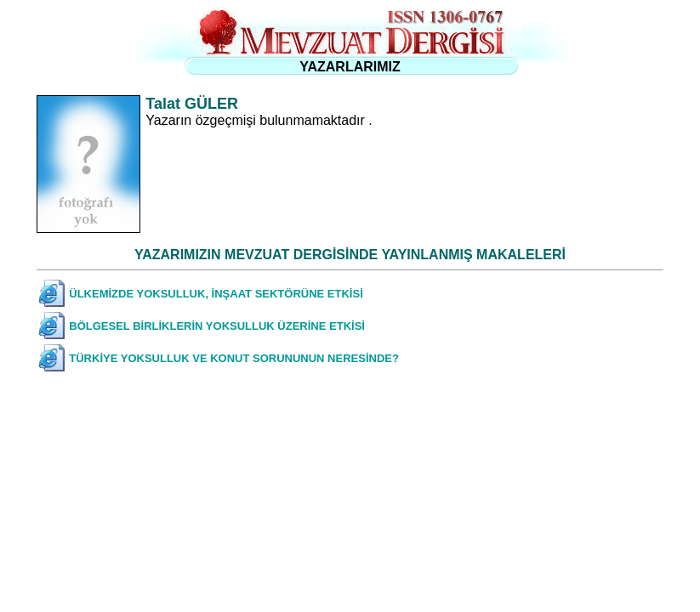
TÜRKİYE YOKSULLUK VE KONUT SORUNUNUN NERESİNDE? (234, 358)
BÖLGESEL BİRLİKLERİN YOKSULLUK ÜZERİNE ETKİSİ (217, 326)
